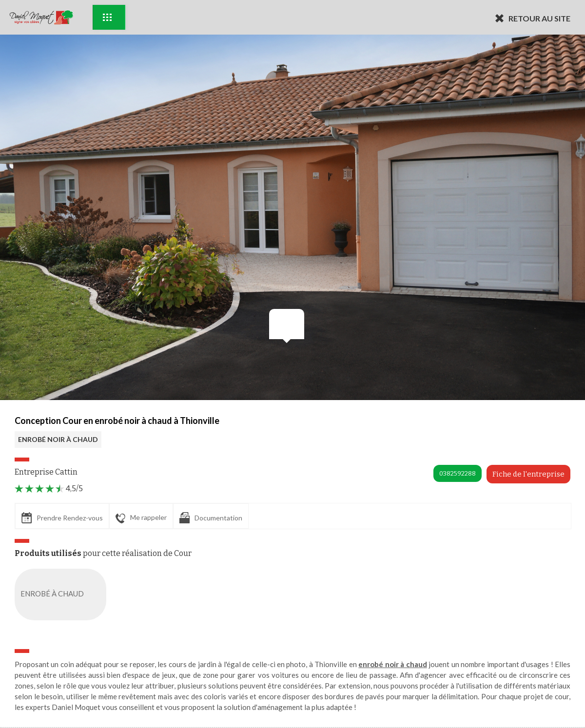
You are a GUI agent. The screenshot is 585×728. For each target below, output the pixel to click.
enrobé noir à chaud (392, 664)
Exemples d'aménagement (107, 17)
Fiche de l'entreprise (528, 474)
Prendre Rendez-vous (62, 518)
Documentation (211, 518)
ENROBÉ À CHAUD (62, 594)
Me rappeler (141, 518)
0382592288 (458, 473)
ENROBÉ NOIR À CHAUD (58, 439)
